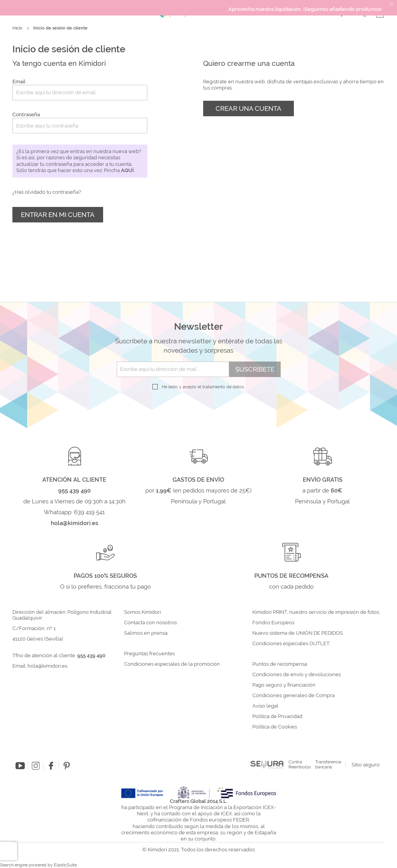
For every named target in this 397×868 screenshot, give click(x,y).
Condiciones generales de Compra (293, 696)
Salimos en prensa (146, 633)
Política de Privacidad (277, 716)
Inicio (18, 28)
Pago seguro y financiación (284, 685)
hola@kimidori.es (47, 666)
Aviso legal (265, 706)
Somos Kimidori (142, 612)
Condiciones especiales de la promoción (173, 664)
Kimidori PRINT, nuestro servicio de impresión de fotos (316, 612)
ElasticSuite (65, 865)
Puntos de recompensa (280, 664)
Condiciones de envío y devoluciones (297, 675)
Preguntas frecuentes (149, 654)
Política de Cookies (275, 727)
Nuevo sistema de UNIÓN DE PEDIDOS (298, 633)
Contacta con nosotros (150, 623)
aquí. (128, 170)
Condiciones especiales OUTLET (291, 644)
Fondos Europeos (273, 623)
